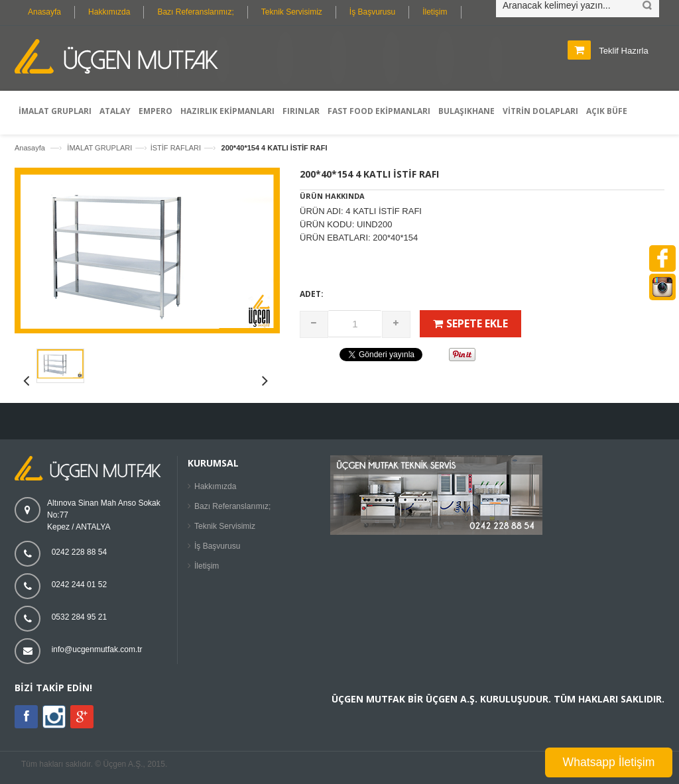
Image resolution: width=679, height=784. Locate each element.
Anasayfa (44, 12)
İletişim (435, 12)
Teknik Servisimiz (292, 12)
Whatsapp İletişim (609, 762)
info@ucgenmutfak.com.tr (97, 649)
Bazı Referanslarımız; (195, 12)
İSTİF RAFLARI (176, 148)
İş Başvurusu (372, 12)
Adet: (312, 294)
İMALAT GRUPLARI (99, 148)
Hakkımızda (109, 12)
